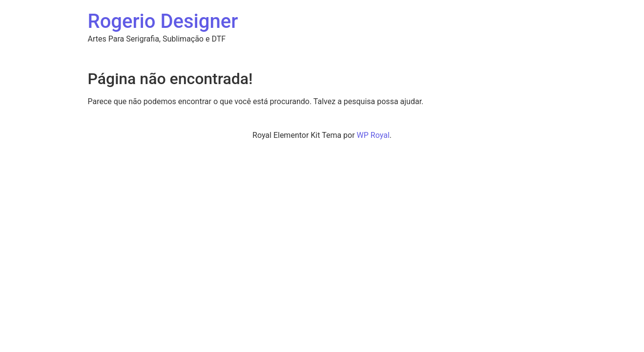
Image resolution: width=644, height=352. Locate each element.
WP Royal (373, 135)
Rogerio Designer (163, 21)
